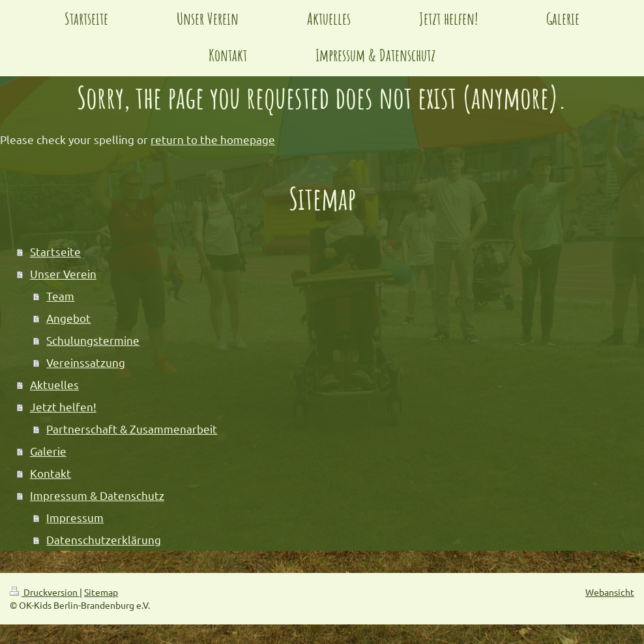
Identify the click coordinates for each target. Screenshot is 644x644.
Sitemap (101, 592)
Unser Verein (63, 273)
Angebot (68, 318)
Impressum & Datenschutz (97, 495)
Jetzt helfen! (63, 406)
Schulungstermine (93, 340)
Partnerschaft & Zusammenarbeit (132, 429)
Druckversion (45, 592)
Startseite (55, 251)
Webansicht (610, 592)
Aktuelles (54, 384)
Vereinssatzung (86, 362)
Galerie (48, 451)
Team (60, 296)
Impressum (75, 517)
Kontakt (51, 473)
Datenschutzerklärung (104, 539)
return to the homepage (213, 139)
